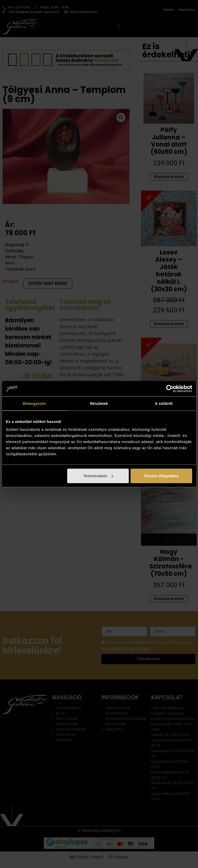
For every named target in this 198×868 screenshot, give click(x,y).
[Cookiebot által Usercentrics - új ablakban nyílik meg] (170, 389)
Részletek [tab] (99, 403)
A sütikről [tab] (164, 403)
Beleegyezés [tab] (34, 403)
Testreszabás (98, 476)
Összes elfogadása (161, 476)
